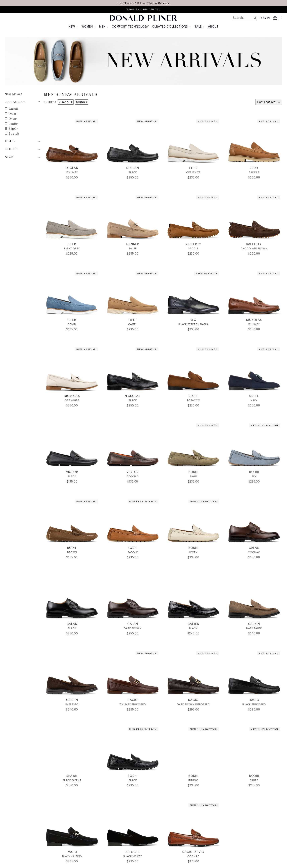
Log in (265, 18)
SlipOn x (82, 102)
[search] (243, 18)
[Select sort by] (269, 102)
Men (104, 27)
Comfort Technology (130, 27)
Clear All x (66, 102)
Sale (200, 27)
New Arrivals (13, 94)
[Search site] (255, 18)
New (73, 27)
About (213, 27)
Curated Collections (172, 27)
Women (89, 27)
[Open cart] (278, 18)
